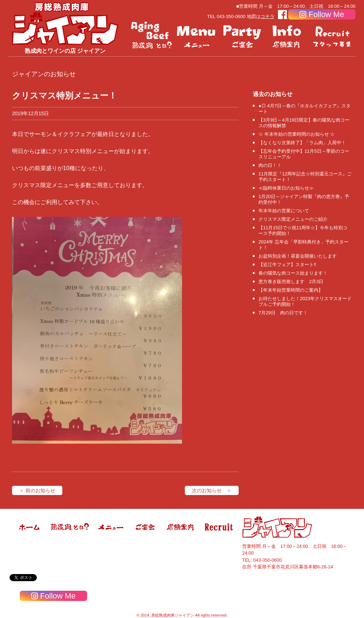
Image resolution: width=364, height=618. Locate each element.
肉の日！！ (270, 165)
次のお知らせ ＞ (212, 490)
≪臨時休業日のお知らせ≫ (286, 188)
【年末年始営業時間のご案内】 (291, 290)
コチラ (268, 16)
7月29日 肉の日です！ (283, 313)
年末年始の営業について (284, 211)
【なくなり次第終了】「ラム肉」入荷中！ (302, 143)
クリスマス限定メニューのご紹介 (293, 219)
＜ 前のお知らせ (37, 490)
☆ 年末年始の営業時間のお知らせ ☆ (297, 134)
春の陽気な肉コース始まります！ (293, 273)
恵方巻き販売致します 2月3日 (291, 282)
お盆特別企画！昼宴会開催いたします (298, 256)
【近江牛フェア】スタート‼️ (287, 265)
